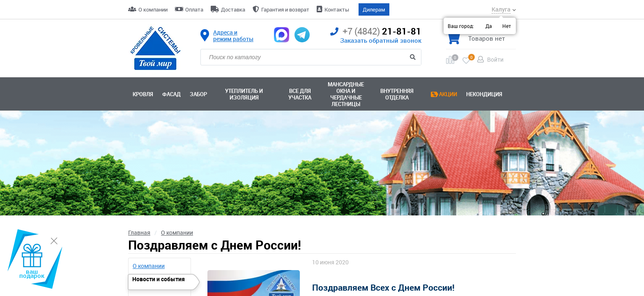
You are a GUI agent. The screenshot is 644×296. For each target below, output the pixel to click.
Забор (198, 94)
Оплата (194, 9)
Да (489, 26)
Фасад (171, 94)
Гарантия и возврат (285, 9)
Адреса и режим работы (233, 36)
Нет (507, 26)
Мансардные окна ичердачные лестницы (346, 94)
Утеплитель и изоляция (244, 94)
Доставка (233, 9)
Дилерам (374, 9)
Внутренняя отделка (397, 94)
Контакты (337, 9)
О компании (153, 9)
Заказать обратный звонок (381, 40)
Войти (495, 59)
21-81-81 (376, 31)
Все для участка (300, 94)
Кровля (143, 94)
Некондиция (484, 94)
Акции (448, 94)
